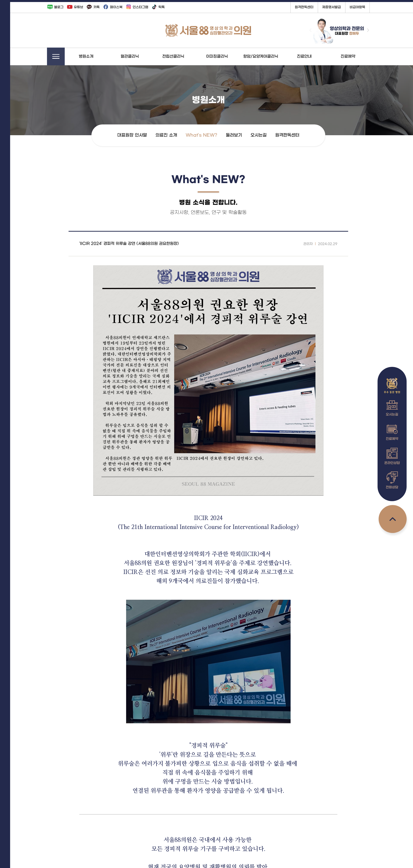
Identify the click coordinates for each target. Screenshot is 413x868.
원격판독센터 (310, 7)
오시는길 (265, 135)
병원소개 (92, 56)
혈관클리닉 (136, 56)
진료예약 (354, 56)
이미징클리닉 (223, 56)
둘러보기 (240, 135)
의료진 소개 (173, 135)
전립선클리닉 (180, 56)
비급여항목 (364, 7)
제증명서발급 (338, 7)
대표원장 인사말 (139, 135)
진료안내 (311, 56)
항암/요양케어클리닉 (267, 56)
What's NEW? (208, 135)
